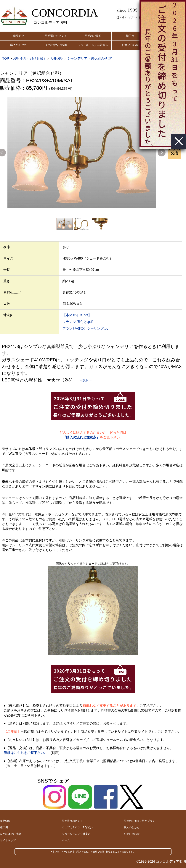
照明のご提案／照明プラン (139, 821)
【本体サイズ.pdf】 (77, 315)
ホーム (66, 840)
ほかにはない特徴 (56, 45)
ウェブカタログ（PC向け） (78, 827)
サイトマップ (8, 840)
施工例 (130, 36)
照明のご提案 (93, 36)
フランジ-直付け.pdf (78, 322)
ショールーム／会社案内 (93, 45)
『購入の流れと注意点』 (81, 437)
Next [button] (162, 153)
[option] (82, 153)
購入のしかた (19, 45)
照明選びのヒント (56, 36)
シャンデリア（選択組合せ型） (91, 59)
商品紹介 (19, 36)
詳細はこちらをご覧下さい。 (25, 753)
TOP (6, 59)
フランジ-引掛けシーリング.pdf (86, 328)
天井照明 (57, 59)
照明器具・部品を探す (30, 59)
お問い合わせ (130, 45)
